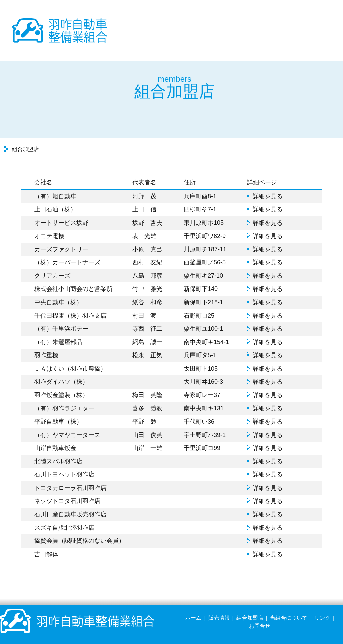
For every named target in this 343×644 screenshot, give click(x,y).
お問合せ (260, 611)
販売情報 (219, 603)
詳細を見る (268, 181)
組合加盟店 (250, 603)
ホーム (193, 603)
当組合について (289, 603)
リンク (322, 603)
